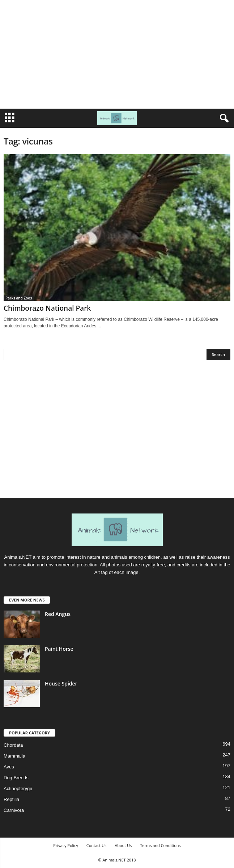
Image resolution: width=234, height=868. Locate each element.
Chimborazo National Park (47, 308)
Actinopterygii (18, 789)
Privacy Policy (66, 845)
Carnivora (14, 810)
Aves (9, 767)
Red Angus (58, 614)
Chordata (13, 745)
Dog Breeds (16, 778)
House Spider (61, 684)
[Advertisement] (117, 54)
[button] (223, 118)
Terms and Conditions (160, 845)
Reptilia (11, 799)
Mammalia (14, 756)
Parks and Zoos (19, 298)
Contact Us (97, 845)
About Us (123, 845)
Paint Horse (59, 649)
